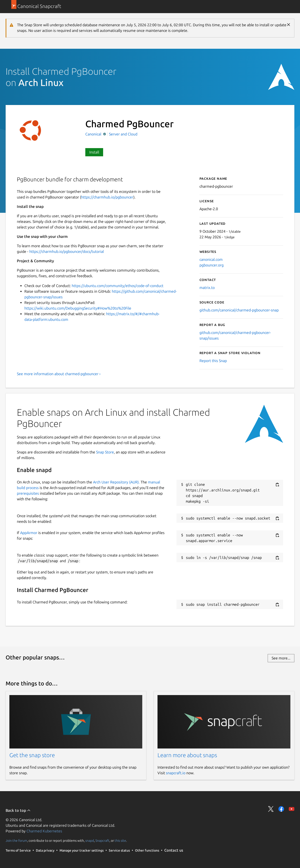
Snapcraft (102, 841)
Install (94, 152)
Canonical (94, 134)
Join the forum (16, 841)
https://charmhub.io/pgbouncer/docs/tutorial (67, 251)
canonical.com (211, 259)
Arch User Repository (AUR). (116, 482)
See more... (281, 658)
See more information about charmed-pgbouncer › (59, 374)
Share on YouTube (292, 809)
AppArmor (29, 533)
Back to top (18, 810)
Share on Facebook (281, 809)
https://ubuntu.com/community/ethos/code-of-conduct (118, 286)
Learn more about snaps (187, 755)
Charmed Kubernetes (44, 831)
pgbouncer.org (212, 265)
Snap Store (105, 452)
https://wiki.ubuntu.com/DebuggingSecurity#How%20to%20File (78, 308)
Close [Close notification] (289, 25)
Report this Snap (213, 361)
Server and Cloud (123, 134)
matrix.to (207, 288)
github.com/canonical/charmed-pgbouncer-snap (239, 310)
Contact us (174, 850)
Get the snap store (32, 755)
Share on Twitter (271, 809)
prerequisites (28, 493)
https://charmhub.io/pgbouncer (107, 197)
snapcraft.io (176, 773)
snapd (90, 841)
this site (120, 841)
